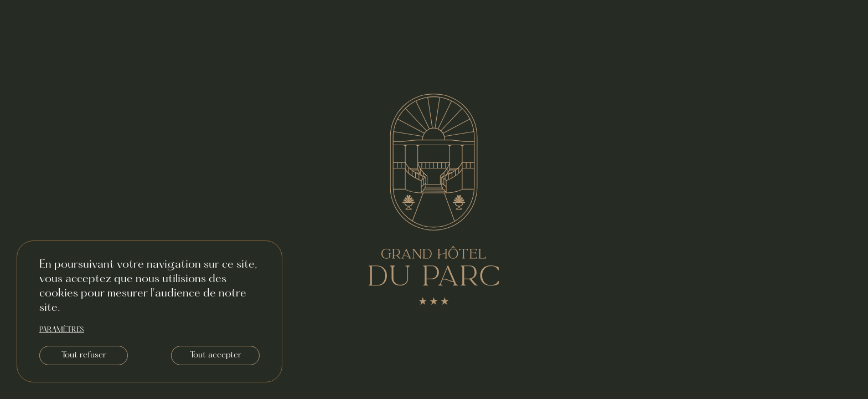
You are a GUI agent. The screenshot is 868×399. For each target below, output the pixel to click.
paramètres (62, 330)
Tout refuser (84, 355)
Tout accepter (216, 355)
